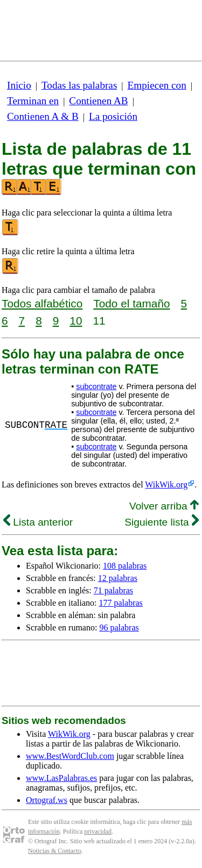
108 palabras (125, 566)
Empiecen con (157, 85)
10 (76, 321)
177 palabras (121, 603)
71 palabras (113, 590)
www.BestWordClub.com (70, 756)
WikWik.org (166, 485)
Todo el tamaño (131, 303)
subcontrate (96, 386)
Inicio (19, 85)
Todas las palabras (79, 85)
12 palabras (118, 578)
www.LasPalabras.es (61, 778)
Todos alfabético (42, 303)
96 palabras (119, 627)
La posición (113, 116)
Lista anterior (38, 522)
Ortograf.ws (47, 800)
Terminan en (33, 101)
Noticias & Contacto (55, 851)
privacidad (98, 831)
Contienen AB (98, 101)
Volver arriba (164, 506)
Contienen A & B (43, 116)
